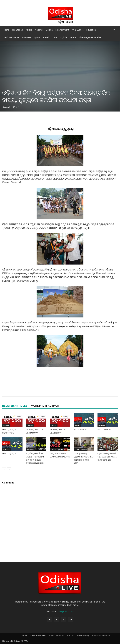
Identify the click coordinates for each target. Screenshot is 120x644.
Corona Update (57, 450)
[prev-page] (4, 469)
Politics (29, 30)
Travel (46, 37)
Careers (71, 636)
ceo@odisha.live (66, 612)
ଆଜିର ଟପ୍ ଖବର (80, 430)
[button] (114, 30)
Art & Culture (78, 30)
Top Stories (17, 30)
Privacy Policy (83, 636)
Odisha (49, 30)
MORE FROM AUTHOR (45, 406)
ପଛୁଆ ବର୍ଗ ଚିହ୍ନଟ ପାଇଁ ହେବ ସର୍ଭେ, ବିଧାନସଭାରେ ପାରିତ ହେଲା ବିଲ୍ (107, 457)
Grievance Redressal (101, 636)
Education (91, 30)
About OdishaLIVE (56, 636)
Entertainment (62, 30)
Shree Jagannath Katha (90, 37)
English (63, 37)
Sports (37, 37)
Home (6, 30)
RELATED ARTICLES (15, 406)
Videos (73, 37)
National (39, 30)
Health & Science (12, 37)
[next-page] (9, 469)
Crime (54, 37)
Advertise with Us (38, 636)
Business (27, 37)
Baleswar (30, 450)
